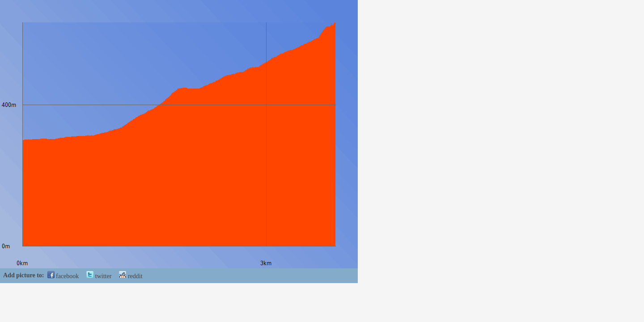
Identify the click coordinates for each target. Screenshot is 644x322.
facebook (63, 276)
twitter (99, 276)
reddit (131, 276)
